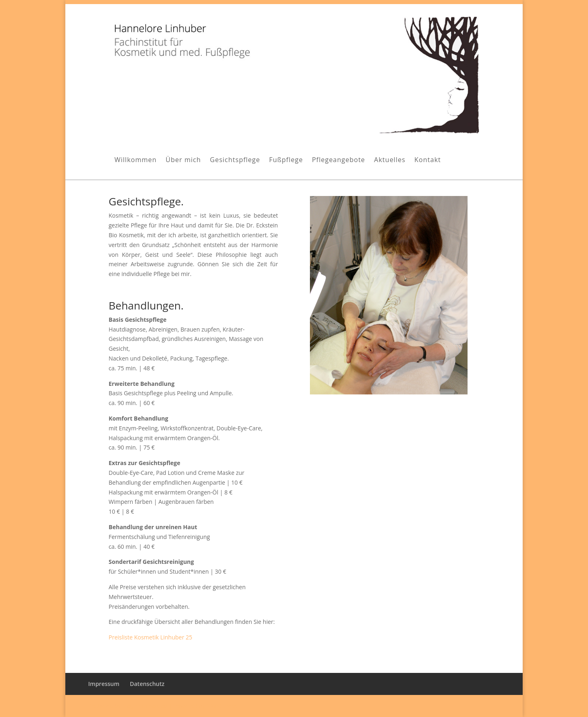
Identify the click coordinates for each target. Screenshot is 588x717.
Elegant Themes (145, 706)
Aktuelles (390, 160)
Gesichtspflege (235, 160)
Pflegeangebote (339, 160)
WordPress (222, 706)
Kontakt (428, 160)
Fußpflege (286, 160)
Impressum (104, 684)
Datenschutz (147, 684)
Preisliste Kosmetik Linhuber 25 (150, 637)
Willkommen (135, 160)
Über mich (183, 160)
